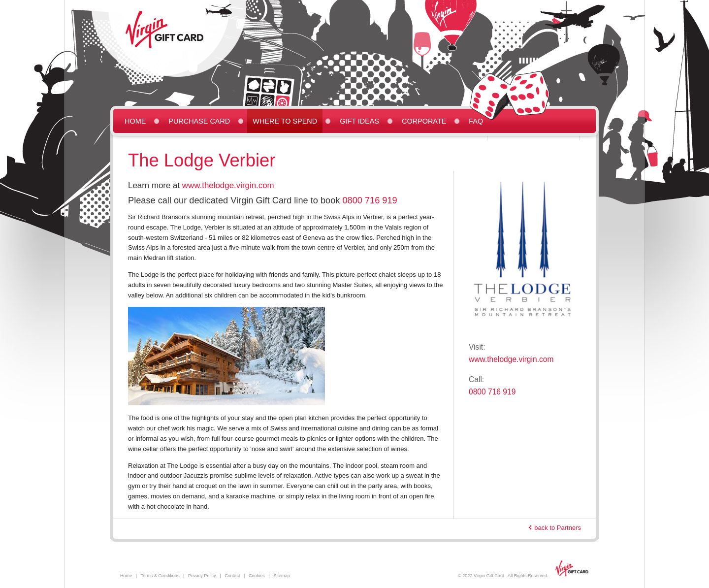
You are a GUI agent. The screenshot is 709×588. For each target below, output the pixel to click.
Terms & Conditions (160, 576)
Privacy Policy (202, 576)
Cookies (257, 576)
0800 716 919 (370, 200)
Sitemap (281, 576)
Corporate (424, 121)
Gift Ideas (359, 121)
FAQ (476, 121)
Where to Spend (285, 121)
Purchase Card (199, 121)
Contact (232, 576)
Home (135, 121)
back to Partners (558, 528)
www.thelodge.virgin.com (228, 185)
